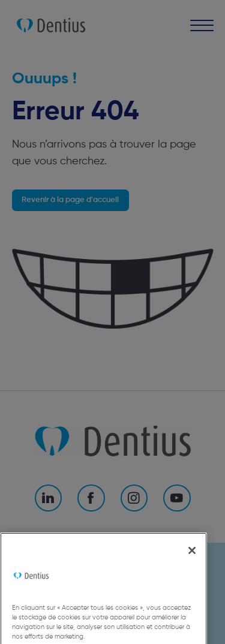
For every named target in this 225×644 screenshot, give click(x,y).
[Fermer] (192, 562)
